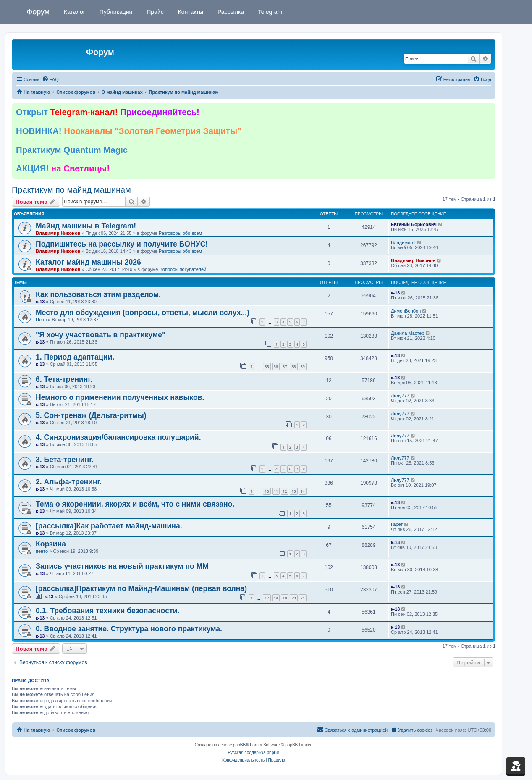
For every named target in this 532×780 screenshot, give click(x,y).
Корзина (51, 544)
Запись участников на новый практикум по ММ (122, 566)
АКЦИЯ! (63, 168)
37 (285, 366)
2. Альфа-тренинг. (69, 482)
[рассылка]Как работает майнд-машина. (109, 526)
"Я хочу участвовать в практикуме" (101, 335)
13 (294, 491)
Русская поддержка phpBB (253, 752)
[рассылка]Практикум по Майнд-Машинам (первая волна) (141, 588)
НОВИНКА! (129, 131)
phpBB (239, 745)
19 (285, 598)
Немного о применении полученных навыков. (120, 397)
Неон (41, 320)
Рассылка (230, 12)
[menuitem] (50, 79)
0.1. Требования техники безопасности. (107, 611)
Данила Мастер (408, 333)
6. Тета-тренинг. (64, 379)
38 (294, 366)
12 (285, 491)
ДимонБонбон (406, 311)
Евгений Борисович (414, 224)
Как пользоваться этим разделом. (98, 294)
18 (276, 598)
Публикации (115, 12)
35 (267, 366)
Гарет (397, 524)
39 (303, 366)
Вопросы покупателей (183, 269)
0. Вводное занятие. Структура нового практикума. (129, 629)
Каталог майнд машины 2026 (88, 262)
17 (267, 598)
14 (303, 491)
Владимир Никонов (58, 233)
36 (276, 366)
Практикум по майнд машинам (71, 190)
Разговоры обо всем (180, 233)
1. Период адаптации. (75, 357)
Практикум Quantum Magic (72, 150)
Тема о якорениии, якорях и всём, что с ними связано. (135, 504)
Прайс (154, 12)
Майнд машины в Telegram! (86, 226)
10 (267, 491)
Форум (38, 12)
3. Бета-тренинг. (65, 460)
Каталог (74, 12)
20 (294, 598)
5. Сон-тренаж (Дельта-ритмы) (91, 415)
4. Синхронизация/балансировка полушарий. (118, 437)
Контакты (190, 12)
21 (303, 598)
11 (276, 491)
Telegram (269, 12)
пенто (42, 551)
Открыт (108, 112)
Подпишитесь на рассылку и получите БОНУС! (122, 244)
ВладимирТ (403, 242)
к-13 (40, 302)
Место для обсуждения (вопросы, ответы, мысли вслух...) (143, 313)
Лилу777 (400, 396)
